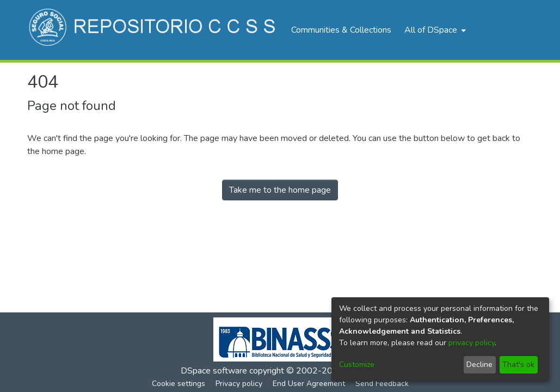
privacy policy (472, 343)
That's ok (518, 365)
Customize (357, 365)
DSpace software (214, 371)
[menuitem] (434, 30)
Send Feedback (382, 384)
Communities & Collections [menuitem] (341, 30)
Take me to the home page (280, 190)
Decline (479, 365)
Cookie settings (179, 384)
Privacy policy (239, 384)
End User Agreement (309, 384)
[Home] (154, 30)
